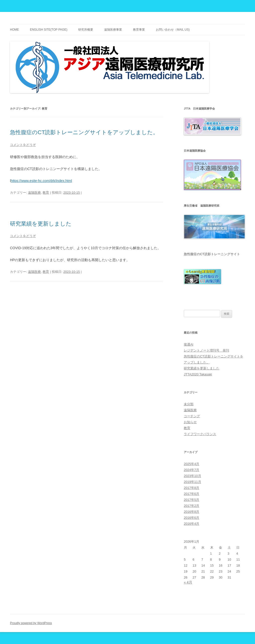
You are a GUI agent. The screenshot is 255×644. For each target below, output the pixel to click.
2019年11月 (192, 482)
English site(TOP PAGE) (49, 30)
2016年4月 (191, 524)
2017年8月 (191, 488)
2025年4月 (191, 464)
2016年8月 (191, 512)
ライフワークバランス (200, 434)
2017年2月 (191, 506)
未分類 (189, 404)
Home (14, 30)
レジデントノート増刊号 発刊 (206, 350)
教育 (46, 193)
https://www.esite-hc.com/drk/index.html (41, 181)
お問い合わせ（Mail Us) (173, 30)
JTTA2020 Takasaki (198, 374)
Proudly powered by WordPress (31, 623)
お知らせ (190, 422)
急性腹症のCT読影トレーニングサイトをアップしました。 (84, 132)
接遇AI (189, 344)
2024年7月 (191, 470)
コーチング (192, 416)
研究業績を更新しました (41, 224)
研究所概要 (86, 30)
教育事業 (139, 30)
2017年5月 (191, 500)
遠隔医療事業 (113, 30)
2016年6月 (191, 518)
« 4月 (188, 582)
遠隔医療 (34, 193)
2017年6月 (191, 494)
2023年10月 (192, 476)
